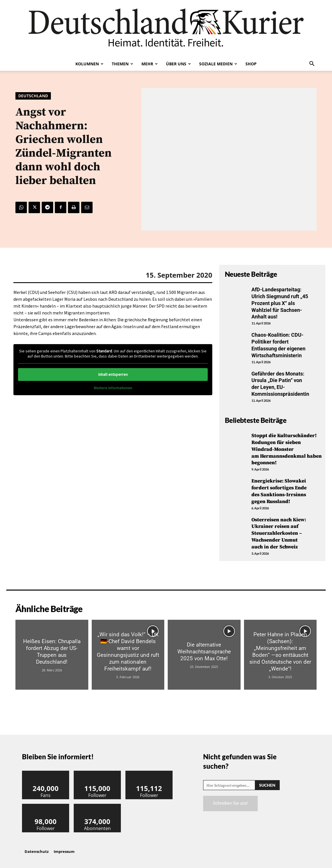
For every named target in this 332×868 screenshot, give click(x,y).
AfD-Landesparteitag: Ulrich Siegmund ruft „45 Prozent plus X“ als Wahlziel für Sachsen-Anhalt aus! (280, 303)
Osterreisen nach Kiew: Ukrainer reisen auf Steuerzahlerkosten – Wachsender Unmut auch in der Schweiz (279, 530)
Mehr (150, 64)
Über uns (178, 64)
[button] (312, 64)
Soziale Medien (218, 64)
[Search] (267, 781)
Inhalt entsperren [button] (113, 374)
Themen (122, 64)
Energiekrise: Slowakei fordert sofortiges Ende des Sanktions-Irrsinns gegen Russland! (279, 488)
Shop (251, 64)
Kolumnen (89, 64)
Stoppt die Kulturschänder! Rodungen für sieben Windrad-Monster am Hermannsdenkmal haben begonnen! (287, 447)
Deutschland (33, 96)
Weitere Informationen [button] (113, 388)
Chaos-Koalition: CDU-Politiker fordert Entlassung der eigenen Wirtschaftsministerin (278, 344)
